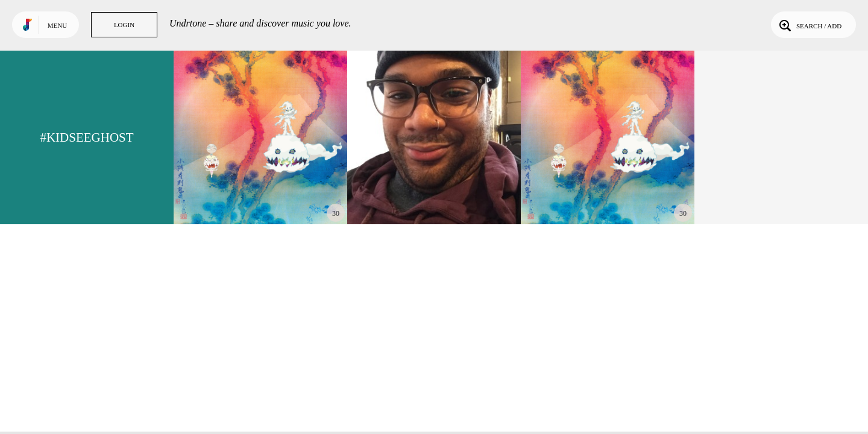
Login (124, 25)
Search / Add (809, 25)
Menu (57, 25)
